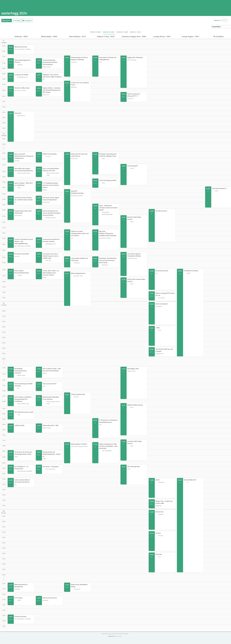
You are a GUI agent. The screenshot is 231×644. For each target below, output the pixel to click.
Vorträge (16, 20)
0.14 (221, 20)
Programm (7, 20)
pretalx (116, 636)
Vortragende (27, 20)
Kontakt (120, 636)
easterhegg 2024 (14, 13)
